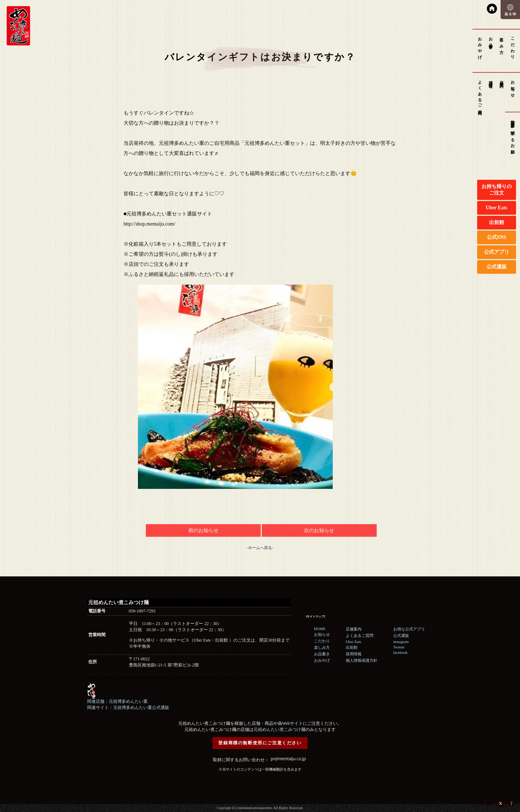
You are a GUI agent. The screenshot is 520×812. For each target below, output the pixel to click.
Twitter (399, 647)
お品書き (491, 41)
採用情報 (491, 80)
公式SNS (497, 237)
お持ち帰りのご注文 (497, 190)
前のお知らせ (203, 530)
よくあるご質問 (480, 93)
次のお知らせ (319, 530)
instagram (401, 642)
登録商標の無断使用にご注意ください (260, 743)
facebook (400, 652)
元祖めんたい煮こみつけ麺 (279, 730)
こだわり (513, 46)
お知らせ (513, 87)
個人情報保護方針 (362, 660)
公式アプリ (497, 252)
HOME (320, 629)
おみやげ (480, 46)
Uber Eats (497, 208)
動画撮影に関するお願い (513, 135)
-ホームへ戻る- (260, 548)
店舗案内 (502, 80)
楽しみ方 (502, 41)
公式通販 (497, 267)
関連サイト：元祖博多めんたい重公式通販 (128, 708)
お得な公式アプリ (409, 629)
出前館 (497, 222)
